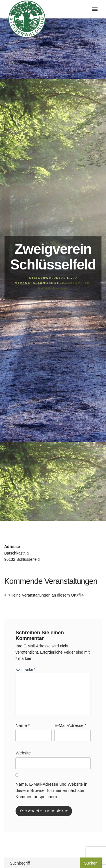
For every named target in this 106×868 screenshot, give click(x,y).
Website (23, 753)
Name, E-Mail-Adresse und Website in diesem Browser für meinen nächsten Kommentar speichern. (51, 790)
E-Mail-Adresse (71, 725)
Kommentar (25, 670)
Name (23, 725)
